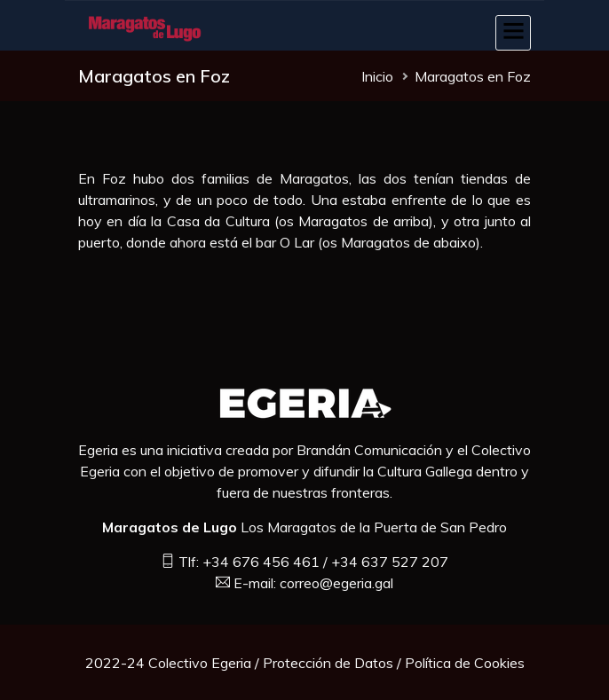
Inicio (377, 76)
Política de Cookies (465, 663)
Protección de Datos (328, 663)
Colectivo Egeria (200, 663)
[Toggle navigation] (513, 33)
